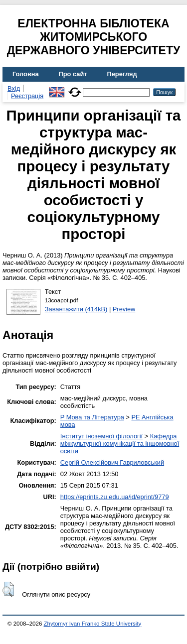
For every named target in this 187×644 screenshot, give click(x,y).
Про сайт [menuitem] (73, 74)
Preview (124, 309)
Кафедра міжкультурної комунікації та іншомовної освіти (120, 444)
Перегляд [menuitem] (122, 74)
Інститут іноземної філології (101, 436)
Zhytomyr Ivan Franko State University (93, 624)
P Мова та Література (92, 417)
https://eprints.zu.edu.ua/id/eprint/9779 (115, 497)
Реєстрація (27, 96)
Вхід (14, 88)
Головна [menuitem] (26, 74)
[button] (8, 589)
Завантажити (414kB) (76, 309)
